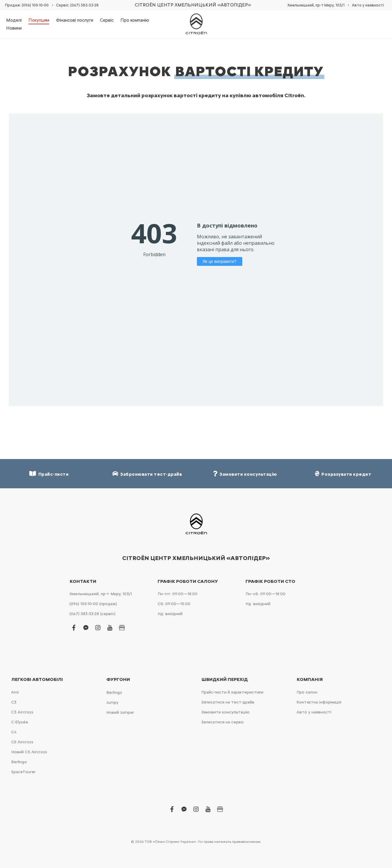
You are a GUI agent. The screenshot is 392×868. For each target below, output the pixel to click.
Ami (15, 692)
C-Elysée (20, 722)
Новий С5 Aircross (29, 752)
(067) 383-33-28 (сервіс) (92, 614)
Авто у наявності (368, 5)
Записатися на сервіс (223, 722)
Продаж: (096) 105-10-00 (27, 5)
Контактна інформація (319, 702)
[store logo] (196, 24)
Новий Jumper (120, 712)
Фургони (118, 679)
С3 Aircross (22, 712)
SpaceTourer (23, 772)
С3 (14, 702)
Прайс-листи (49, 474)
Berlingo (19, 762)
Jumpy (112, 702)
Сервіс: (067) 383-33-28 (77, 5)
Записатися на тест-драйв (228, 702)
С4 (14, 732)
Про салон (307, 692)
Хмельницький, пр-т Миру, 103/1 (316, 5)
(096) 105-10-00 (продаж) (93, 604)
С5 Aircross (22, 742)
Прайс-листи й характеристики (232, 692)
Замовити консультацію (225, 712)
